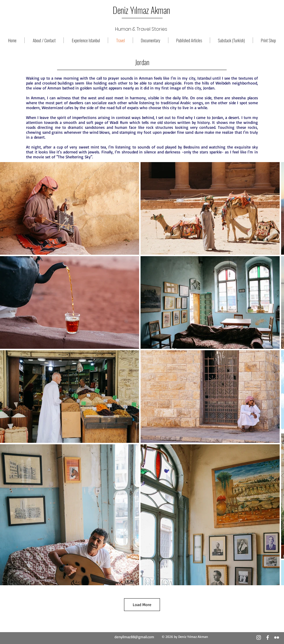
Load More (142, 604)
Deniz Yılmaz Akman (141, 10)
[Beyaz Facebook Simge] (268, 637)
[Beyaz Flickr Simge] (277, 637)
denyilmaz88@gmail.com (134, 637)
